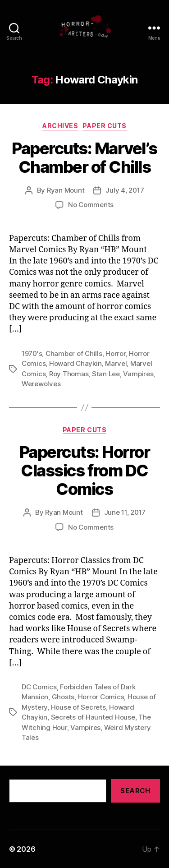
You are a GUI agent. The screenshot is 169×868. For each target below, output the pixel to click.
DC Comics (39, 687)
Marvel (116, 363)
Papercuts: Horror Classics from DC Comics (85, 471)
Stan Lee (106, 374)
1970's (32, 353)
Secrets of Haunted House (93, 717)
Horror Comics (101, 697)
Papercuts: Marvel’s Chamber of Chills (84, 158)
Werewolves (41, 384)
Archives (60, 126)
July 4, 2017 (125, 190)
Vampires (138, 374)
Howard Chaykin (75, 363)
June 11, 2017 (125, 512)
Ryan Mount (66, 190)
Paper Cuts (104, 126)
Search (135, 791)
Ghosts (63, 697)
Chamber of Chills (74, 353)
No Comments (91, 205)
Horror (115, 353)
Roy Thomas (69, 374)
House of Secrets (78, 707)
